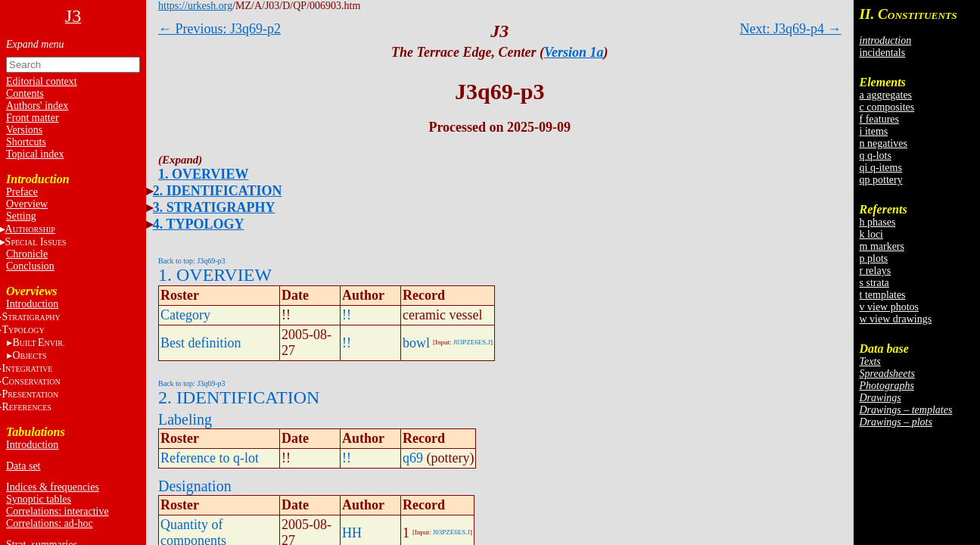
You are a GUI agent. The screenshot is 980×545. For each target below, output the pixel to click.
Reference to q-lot (210, 458)
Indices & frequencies (53, 487)
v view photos (890, 307)
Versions (24, 130)
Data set (23, 466)
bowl (416, 343)
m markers (882, 246)
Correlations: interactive (58, 511)
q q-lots (876, 156)
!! (347, 315)
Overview (27, 204)
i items (874, 131)
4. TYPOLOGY (199, 224)
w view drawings (896, 319)
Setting (21, 216)
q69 (413, 458)
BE (38, 343)
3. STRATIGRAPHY (214, 207)
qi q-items (881, 168)
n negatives (884, 143)
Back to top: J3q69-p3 (192, 261)
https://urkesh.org (195, 6)
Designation (195, 486)
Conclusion (30, 266)
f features (879, 119)
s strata (874, 283)
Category (185, 315)
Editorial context (42, 81)
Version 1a (574, 52)
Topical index (35, 154)
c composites (887, 107)
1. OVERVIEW (203, 174)
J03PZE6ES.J (472, 342)
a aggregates (886, 95)
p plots (874, 258)
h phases (878, 222)
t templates (883, 295)
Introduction (32, 304)
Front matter (33, 118)
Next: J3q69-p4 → (791, 29)
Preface (22, 192)
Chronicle (27, 254)
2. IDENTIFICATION (218, 191)
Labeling (185, 419)
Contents (25, 93)
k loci (872, 234)
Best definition (201, 343)
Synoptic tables (39, 499)
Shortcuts (26, 142)
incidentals (883, 53)
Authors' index (37, 106)
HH (352, 533)
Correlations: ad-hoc (50, 523)
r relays (876, 271)
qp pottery (881, 180)
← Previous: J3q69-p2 (219, 29)
